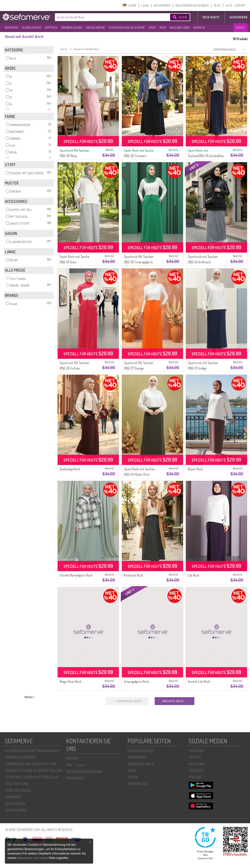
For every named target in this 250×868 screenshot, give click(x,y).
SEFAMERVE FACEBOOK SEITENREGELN (31, 777)
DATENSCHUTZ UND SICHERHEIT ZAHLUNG (34, 770)
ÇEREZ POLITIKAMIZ (18, 790)
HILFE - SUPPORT (235, 6)
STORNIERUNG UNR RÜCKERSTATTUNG (31, 764)
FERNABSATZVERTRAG (20, 757)
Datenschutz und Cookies (33, 858)
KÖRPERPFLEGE (138, 784)
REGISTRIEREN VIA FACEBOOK (192, 6)
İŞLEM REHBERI (15, 804)
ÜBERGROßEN (137, 757)
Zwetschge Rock (70, 469)
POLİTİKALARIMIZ (16, 810)
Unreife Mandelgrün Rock (76, 575)
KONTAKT (72, 758)
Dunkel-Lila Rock (199, 681)
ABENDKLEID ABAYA (141, 764)
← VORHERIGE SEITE (127, 701)
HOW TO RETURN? (17, 784)
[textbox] (108, 17)
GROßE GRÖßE (95, 28)
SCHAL (132, 770)
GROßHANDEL (75, 778)
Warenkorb (239, 17)
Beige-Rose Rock (71, 681)
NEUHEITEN (12, 28)
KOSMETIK (199, 28)
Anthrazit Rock (134, 575)
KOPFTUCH (51, 28)
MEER (163, 28)
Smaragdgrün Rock (137, 681)
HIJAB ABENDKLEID (141, 751)
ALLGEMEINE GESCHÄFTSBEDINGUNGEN (32, 751)
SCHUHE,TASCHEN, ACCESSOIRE (127, 28)
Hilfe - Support (76, 765)
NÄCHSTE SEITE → (174, 701)
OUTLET (240, 28)
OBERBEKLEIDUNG (72, 28)
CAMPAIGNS (13, 797)
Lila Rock (194, 575)
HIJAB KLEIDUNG (31, 28)
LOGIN (145, 6)
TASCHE (133, 777)
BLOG (217, 6)
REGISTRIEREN (162, 6)
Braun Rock (195, 469)
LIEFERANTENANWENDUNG (84, 771)
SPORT (152, 28)
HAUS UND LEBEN (180, 28)
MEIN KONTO (211, 17)
